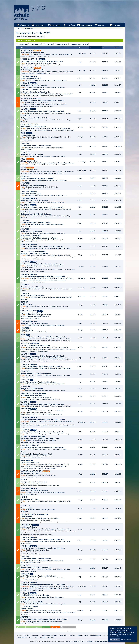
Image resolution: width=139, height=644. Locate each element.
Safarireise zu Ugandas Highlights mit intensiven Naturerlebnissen (49, 305)
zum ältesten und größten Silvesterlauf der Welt (49, 474)
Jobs (36, 637)
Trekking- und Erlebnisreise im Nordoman (49, 455)
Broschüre (26, 635)
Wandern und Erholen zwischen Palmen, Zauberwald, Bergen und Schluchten (49, 93)
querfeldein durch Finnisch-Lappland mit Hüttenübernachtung (49, 595)
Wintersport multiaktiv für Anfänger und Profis (49, 330)
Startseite (19, 28)
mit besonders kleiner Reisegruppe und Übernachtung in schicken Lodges (49, 111)
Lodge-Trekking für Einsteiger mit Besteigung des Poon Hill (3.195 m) (49, 464)
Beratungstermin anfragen (49, 635)
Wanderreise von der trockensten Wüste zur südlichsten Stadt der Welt (49, 127)
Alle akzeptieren (115, 639)
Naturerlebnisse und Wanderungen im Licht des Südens (49, 518)
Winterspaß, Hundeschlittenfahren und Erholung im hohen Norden (49, 78)
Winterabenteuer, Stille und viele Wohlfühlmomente (49, 186)
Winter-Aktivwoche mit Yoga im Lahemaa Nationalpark (49, 610)
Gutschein (72, 635)
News (83, 641)
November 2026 (22, 36)
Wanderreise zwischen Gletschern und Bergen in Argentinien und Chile (49, 255)
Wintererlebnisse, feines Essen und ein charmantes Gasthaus (49, 146)
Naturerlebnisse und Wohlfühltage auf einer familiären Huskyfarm (49, 178)
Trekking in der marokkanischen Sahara (49, 411)
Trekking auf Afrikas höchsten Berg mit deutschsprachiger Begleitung (49, 278)
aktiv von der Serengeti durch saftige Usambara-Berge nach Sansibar (49, 287)
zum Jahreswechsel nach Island (49, 482)
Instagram (77, 641)
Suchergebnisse (29, 28)
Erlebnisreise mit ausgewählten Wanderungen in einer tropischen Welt (49, 529)
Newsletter (35, 635)
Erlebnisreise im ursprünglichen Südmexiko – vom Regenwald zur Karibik (49, 500)
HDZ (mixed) (49, 44)
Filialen (42, 637)
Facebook (70, 641)
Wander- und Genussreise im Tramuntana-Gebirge (49, 62)
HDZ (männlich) (23, 44)
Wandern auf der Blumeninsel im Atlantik (49, 396)
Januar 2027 (41, 36)
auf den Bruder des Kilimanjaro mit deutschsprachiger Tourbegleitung (49, 358)
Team (31, 637)
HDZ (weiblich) (36, 44)
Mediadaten (51, 637)
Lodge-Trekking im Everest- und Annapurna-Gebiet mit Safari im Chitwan (49, 337)
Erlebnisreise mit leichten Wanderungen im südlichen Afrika (49, 620)
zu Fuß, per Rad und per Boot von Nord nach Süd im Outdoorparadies (49, 347)
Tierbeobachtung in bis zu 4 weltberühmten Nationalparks (49, 266)
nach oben (69, 631)
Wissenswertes (22, 637)
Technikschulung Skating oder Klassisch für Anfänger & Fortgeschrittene (49, 162)
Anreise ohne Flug (62, 44)
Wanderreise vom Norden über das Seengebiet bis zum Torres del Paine (49, 137)
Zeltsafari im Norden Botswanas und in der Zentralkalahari (49, 238)
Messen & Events (83, 635)
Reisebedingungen (96, 635)
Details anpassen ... (127, 640)
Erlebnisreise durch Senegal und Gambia (49, 314)
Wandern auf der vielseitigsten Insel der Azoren (49, 439)
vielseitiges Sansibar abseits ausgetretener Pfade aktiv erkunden (49, 447)
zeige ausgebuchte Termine (79, 44)
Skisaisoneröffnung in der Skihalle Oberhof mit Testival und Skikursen (49, 53)
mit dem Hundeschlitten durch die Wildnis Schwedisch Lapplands (49, 154)
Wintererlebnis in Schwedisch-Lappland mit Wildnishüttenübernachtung (49, 118)
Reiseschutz (63, 635)
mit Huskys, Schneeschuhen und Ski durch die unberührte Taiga (49, 382)
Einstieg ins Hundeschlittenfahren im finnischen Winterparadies (49, 85)
